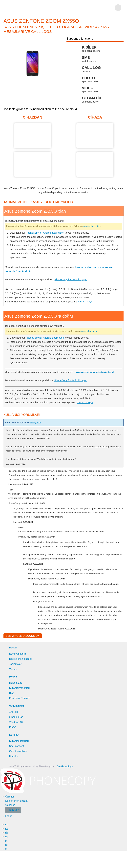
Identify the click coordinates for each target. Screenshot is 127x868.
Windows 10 (16, 722)
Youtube (26, 698)
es (7, 837)
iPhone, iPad (16, 717)
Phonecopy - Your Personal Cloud (23, 8)
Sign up (13, 810)
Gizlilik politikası (18, 751)
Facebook (15, 698)
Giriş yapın (35, 422)
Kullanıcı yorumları (19, 688)
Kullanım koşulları (19, 741)
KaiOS (13, 727)
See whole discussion (23, 636)
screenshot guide (92, 226)
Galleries (10, 805)
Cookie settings (65, 766)
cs (7, 828)
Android (13, 712)
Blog (12, 693)
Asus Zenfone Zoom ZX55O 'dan (33, 136)
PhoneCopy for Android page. (71, 279)
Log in (9, 816)
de (7, 832)
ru (6, 845)
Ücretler (13, 756)
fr (6, 849)
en (7, 824)
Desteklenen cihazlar (21, 659)
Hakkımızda (16, 683)
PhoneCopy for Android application (45, 233)
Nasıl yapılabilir (18, 654)
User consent (16, 746)
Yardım (13, 669)
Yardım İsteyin (85, 302)
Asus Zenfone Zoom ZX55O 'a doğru (95, 136)
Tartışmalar (15, 664)
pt (6, 841)
